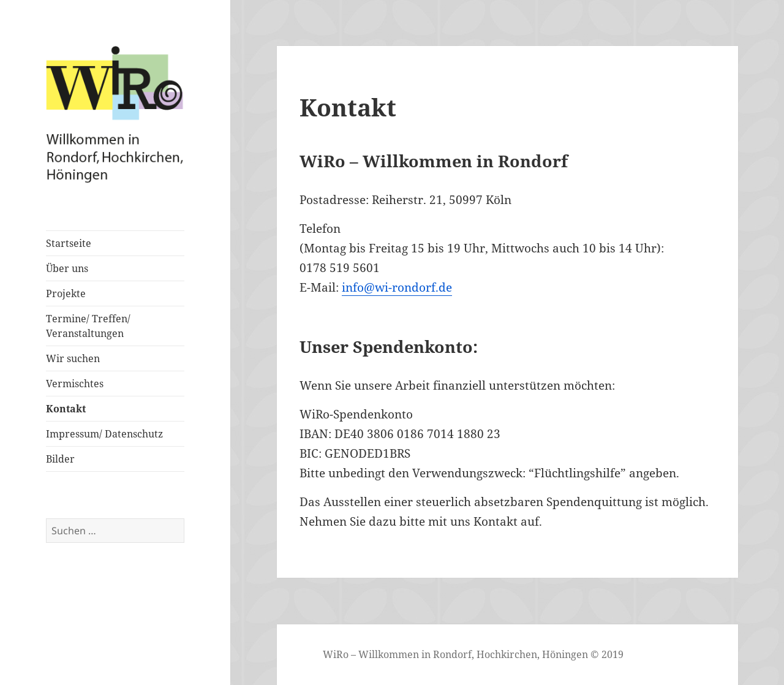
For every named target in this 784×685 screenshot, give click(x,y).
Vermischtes (75, 384)
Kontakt (66, 409)
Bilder (60, 459)
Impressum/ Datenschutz (104, 434)
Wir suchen (73, 358)
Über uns (67, 268)
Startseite (69, 243)
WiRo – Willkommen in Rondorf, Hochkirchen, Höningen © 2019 (473, 654)
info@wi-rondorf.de (397, 287)
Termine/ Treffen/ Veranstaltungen (88, 326)
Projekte (66, 293)
